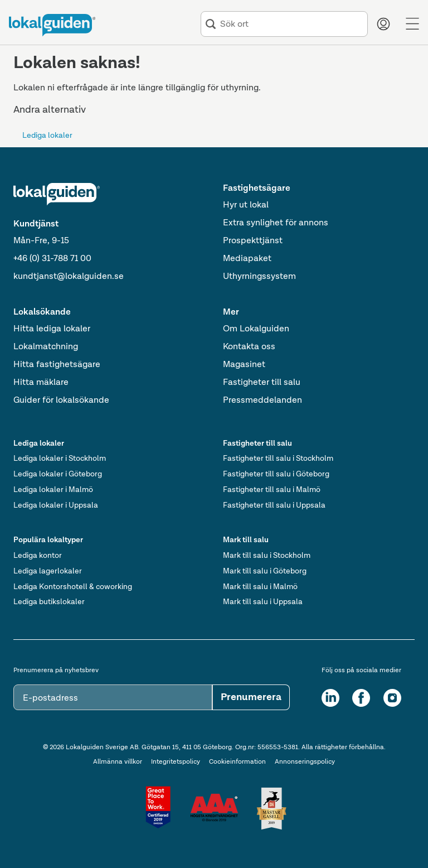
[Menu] (412, 24)
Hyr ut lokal (246, 205)
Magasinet (244, 365)
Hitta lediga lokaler (52, 329)
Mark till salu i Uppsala (263, 602)
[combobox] (291, 24)
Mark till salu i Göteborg (265, 571)
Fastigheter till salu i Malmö (272, 490)
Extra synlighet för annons (276, 223)
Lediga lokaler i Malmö (53, 490)
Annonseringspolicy (305, 762)
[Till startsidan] (52, 25)
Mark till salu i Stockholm (267, 556)
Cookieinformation (237, 762)
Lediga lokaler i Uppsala (56, 505)
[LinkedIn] (330, 698)
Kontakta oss (249, 347)
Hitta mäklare (41, 383)
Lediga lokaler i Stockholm (60, 459)
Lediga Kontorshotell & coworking (73, 587)
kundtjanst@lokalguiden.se (69, 277)
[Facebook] (361, 698)
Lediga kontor (38, 556)
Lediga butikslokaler (49, 602)
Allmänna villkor (118, 762)
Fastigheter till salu (262, 383)
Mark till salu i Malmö (260, 587)
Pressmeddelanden (262, 401)
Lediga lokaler (47, 136)
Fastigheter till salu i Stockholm (278, 459)
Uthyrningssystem (259, 277)
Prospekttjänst (253, 241)
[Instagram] (392, 698)
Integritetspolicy (176, 762)
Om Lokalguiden (256, 329)
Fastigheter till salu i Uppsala (274, 505)
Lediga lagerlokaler (48, 571)
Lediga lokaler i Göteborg (58, 474)
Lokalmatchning (46, 347)
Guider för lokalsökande (61, 401)
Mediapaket (247, 259)
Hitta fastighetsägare (57, 365)
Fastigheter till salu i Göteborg (276, 474)
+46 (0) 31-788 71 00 (52, 259)
